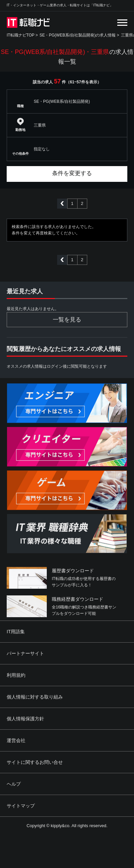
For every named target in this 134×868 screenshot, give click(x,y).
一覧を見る (67, 320)
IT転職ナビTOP (21, 35)
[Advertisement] (69, 833)
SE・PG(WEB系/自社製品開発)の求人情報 (78, 35)
